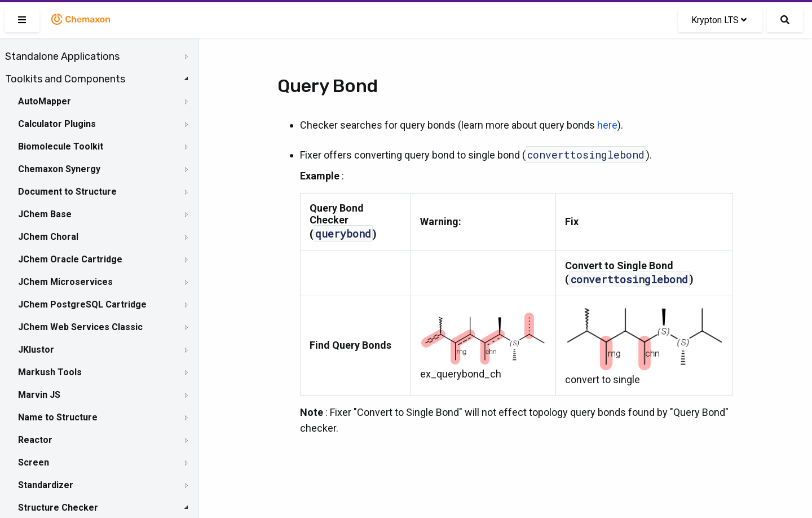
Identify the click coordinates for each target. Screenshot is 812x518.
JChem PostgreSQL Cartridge (82, 304)
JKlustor (36, 350)
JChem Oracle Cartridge (70, 259)
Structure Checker (58, 508)
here (607, 125)
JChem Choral (48, 237)
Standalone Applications (62, 56)
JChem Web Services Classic (80, 327)
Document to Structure (67, 192)
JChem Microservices (65, 282)
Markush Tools (50, 372)
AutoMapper (45, 101)
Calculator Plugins (57, 124)
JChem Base (45, 214)
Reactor (35, 440)
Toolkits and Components (65, 79)
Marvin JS (39, 395)
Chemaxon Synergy (59, 169)
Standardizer (46, 485)
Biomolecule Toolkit (61, 146)
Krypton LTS (719, 20)
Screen (34, 462)
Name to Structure (58, 417)
